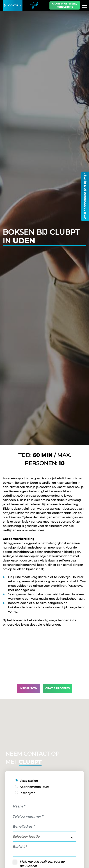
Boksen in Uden (26, 483)
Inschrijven (28, 688)
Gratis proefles (57, 688)
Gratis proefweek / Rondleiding (65, 5)
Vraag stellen (29, 781)
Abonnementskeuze (35, 787)
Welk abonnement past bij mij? (85, 196)
